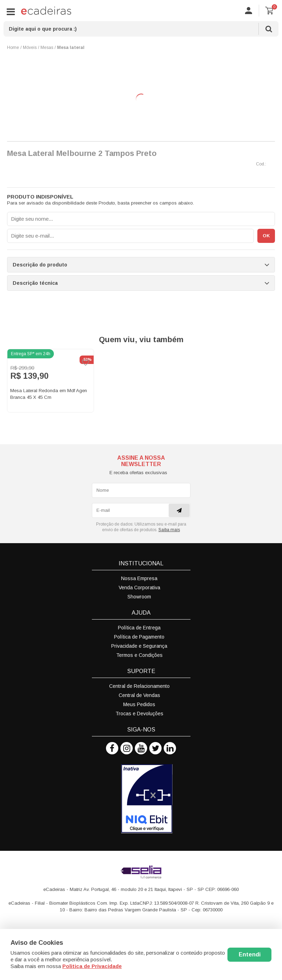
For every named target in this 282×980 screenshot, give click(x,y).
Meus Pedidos (139, 704)
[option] (51, 381)
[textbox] (141, 29)
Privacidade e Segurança (139, 646)
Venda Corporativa (139, 588)
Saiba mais (169, 530)
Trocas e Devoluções (139, 714)
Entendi (250, 954)
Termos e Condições (139, 655)
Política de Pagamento (139, 637)
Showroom (139, 597)
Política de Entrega (139, 628)
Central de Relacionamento (139, 686)
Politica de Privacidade (92, 966)
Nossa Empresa (139, 578)
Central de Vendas (139, 695)
